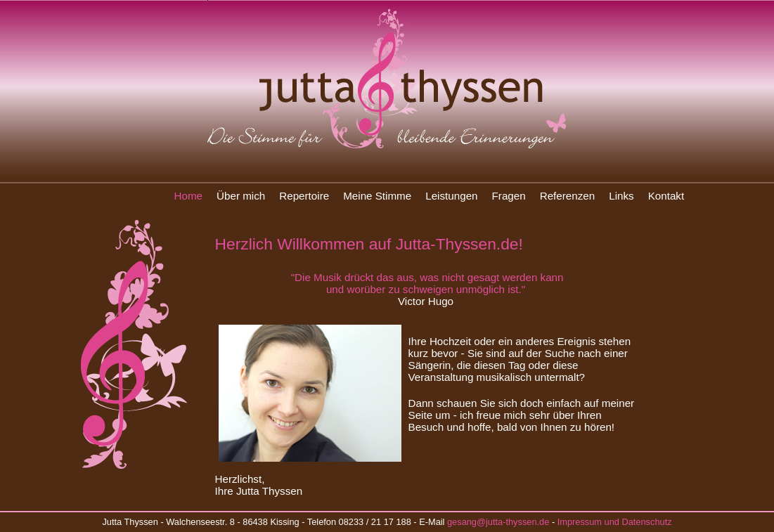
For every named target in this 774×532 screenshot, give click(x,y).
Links (621, 196)
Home (189, 196)
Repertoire (304, 196)
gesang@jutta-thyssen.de (498, 522)
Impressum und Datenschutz (615, 522)
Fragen (509, 196)
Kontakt (666, 196)
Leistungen (451, 196)
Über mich (241, 196)
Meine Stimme (377, 196)
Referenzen (568, 196)
